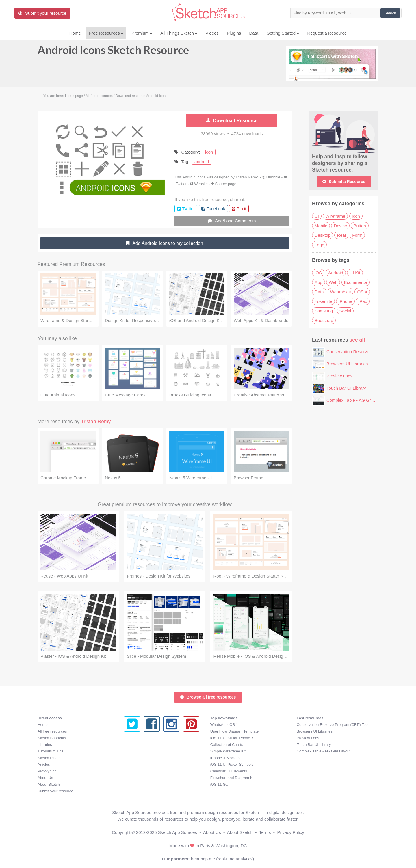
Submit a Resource (344, 182)
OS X (362, 292)
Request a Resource (327, 33)
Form (357, 235)
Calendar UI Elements (142, 771)
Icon (356, 216)
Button (360, 226)
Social (345, 311)
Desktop (323, 235)
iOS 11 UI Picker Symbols (146, 764)
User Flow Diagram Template (148, 731)
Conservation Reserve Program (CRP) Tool (368, 352)
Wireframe (335, 216)
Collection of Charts (140, 745)
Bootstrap (324, 320)
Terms (265, 832)
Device (340, 226)
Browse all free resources (208, 697)
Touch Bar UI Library (346, 388)
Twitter (181, 184)
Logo (319, 245)
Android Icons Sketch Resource (113, 53)
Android (336, 273)
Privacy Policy (290, 832)
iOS (318, 273)
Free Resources (106, 33)
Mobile (321, 226)
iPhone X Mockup (139, 758)
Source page (226, 184)
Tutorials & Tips (50, 751)
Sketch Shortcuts (52, 738)
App (318, 282)
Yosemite (323, 301)
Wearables (340, 292)
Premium (142, 33)
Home (75, 33)
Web (333, 282)
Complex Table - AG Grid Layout (357, 400)
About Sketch (49, 784)
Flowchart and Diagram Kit (146, 778)
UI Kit (355, 273)
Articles (44, 764)
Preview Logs (339, 376)
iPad (363, 301)
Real (341, 235)
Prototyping (47, 771)
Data (254, 33)
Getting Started (283, 33)
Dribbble (273, 177)
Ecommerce (356, 282)
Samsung (324, 311)
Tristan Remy (247, 177)
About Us (45, 778)
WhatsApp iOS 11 (139, 725)
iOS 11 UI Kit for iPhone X (146, 738)
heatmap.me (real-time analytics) (222, 859)
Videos (212, 33)
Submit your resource (55, 791)
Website (201, 184)
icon (209, 152)
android (202, 162)
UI (317, 216)
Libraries (45, 745)
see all (357, 340)
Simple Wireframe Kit (142, 751)
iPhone (345, 301)
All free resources (52, 731)
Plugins (234, 33)
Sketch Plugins (50, 758)
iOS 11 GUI (133, 784)
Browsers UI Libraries (347, 364)
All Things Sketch (179, 33)
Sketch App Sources (178, 832)
